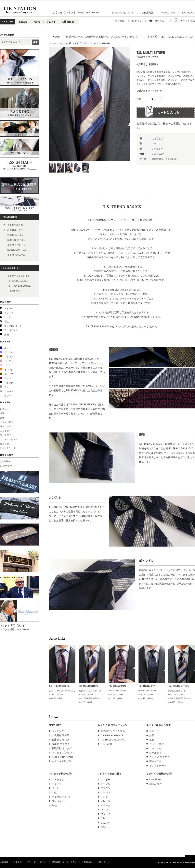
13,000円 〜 (6, 466)
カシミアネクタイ (9, 439)
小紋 (6, 321)
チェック (9, 313)
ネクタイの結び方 (16, 255)
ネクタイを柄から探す (61, 774)
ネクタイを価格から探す (160, 774)
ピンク (8, 365)
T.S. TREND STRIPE (59, 686)
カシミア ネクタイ (159, 757)
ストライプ (10, 308)
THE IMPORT (14, 291)
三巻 (2, 418)
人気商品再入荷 (15, 225)
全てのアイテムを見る (18, 276)
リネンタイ (6, 426)
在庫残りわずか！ (16, 230)
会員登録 (120, 21)
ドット (8, 317)
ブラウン (9, 356)
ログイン (137, 21)
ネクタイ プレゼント (18, 245)
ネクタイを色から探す (110, 774)
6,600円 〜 (5, 461)
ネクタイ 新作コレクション (112, 725)
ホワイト (9, 396)
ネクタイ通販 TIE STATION (15, 629)
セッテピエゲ (7, 422)
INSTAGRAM (168, 13)
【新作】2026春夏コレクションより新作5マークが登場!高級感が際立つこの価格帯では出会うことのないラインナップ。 (73, 37)
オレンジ (9, 370)
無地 (6, 334)
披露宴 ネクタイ (15, 235)
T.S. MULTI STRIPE (88, 686)
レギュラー (6, 409)
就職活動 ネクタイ (17, 240)
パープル (9, 352)
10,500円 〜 (156, 784)
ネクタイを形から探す (158, 725)
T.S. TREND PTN (117, 686)
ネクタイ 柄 (65, 43)
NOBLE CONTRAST (17, 250)
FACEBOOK (189, 13)
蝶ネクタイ (6, 444)
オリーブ (9, 374)
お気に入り (161, 21)
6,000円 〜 (155, 780)
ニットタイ (6, 431)
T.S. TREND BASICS (18, 281)
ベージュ (9, 361)
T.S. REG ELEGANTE (112, 735)
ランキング (58, 731)
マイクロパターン (13, 326)
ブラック (9, 383)
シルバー (9, 391)
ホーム (52, 43)
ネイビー (9, 348)
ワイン (8, 378)
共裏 (2, 413)
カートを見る (188, 21)
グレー (8, 387)
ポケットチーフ (8, 448)
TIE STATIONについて (122, 13)
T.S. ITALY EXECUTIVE (19, 286)
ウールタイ (6, 435)
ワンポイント (11, 330)
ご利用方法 (147, 13)
